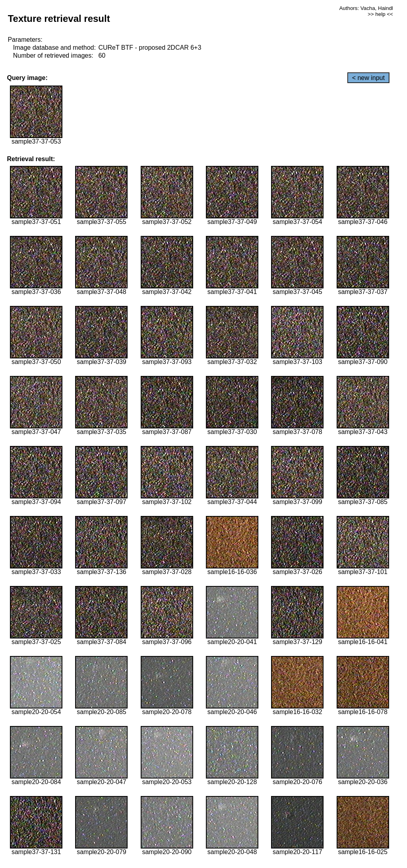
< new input (368, 78)
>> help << (380, 14)
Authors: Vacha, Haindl (366, 8)
